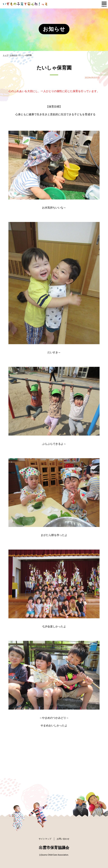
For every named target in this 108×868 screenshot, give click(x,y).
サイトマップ (44, 839)
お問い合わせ (64, 839)
